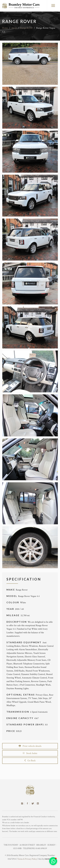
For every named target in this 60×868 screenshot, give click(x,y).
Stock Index (30, 753)
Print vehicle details (30, 746)
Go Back (30, 761)
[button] (53, 861)
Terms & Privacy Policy (27, 859)
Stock (14, 28)
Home (5, 28)
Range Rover (26, 28)
